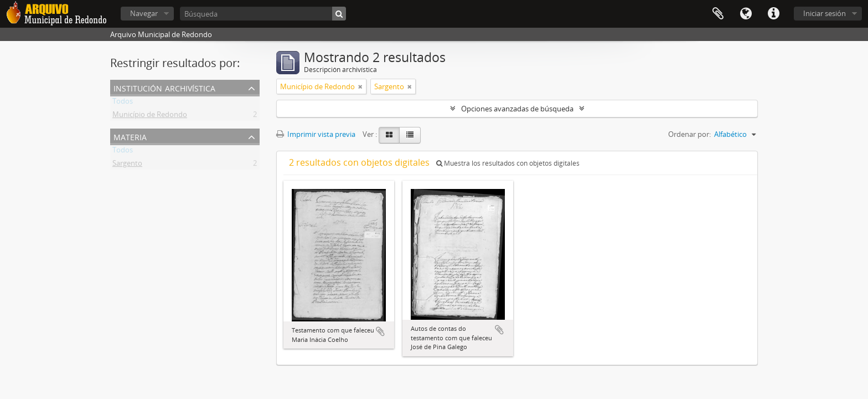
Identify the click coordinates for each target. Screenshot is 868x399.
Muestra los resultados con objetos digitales (508, 163)
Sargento (127, 165)
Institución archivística (164, 87)
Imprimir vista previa (316, 134)
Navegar (144, 13)
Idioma (746, 14)
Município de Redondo (150, 116)
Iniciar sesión (825, 13)
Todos (123, 103)
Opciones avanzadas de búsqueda (517, 109)
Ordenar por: (689, 134)
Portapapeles (718, 14)
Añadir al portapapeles (380, 331)
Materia (130, 136)
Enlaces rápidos (773, 14)
